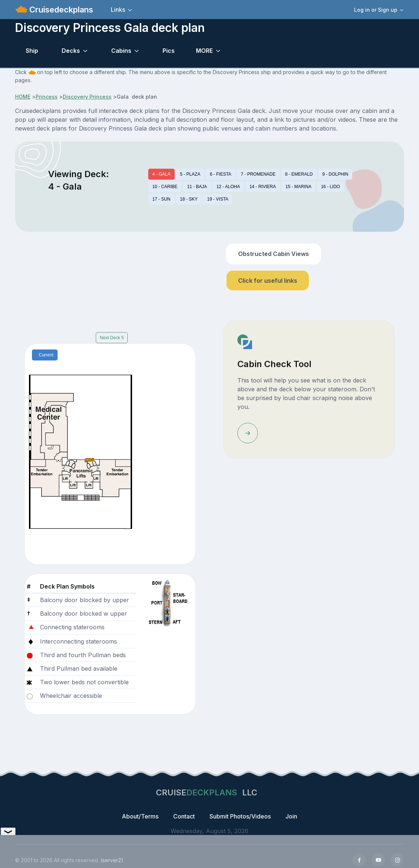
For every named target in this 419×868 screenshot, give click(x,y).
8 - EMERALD (299, 174)
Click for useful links (268, 281)
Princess (47, 97)
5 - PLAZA (190, 174)
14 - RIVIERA (263, 187)
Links (118, 10)
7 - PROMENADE (258, 174)
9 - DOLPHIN (335, 174)
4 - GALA (161, 174)
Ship (32, 51)
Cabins (121, 51)
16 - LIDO (331, 187)
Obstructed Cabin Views (274, 254)
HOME (23, 97)
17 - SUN (161, 199)
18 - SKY (189, 199)
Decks (71, 51)
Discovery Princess (87, 97)
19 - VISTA (218, 199)
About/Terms (140, 816)
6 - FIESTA (221, 174)
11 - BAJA (197, 187)
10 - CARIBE (165, 187)
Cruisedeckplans (60, 10)
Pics (169, 51)
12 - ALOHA (228, 187)
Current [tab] (46, 355)
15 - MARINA (298, 187)
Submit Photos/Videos (240, 816)
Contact (184, 816)
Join (291, 816)
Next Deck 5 (112, 338)
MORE (204, 51)
